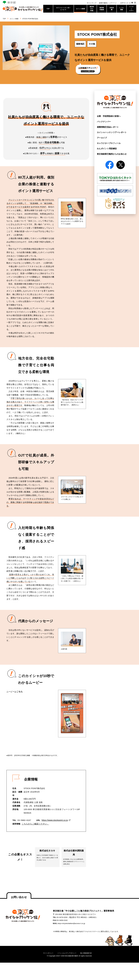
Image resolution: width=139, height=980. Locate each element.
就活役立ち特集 (92, 9)
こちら (19, 692)
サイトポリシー (46, 956)
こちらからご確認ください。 (34, 824)
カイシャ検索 (80, 9)
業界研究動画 (102, 9)
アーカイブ (102, 138)
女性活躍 (112, 9)
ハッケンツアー (131, 9)
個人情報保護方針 (89, 956)
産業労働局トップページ (108, 3)
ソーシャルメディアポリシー (67, 956)
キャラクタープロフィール (108, 143)
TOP (48, 9)
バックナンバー (103, 122)
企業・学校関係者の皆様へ (108, 116)
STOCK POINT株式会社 (37, 18)
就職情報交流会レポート (107, 127)
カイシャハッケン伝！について (63, 9)
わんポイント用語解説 (106, 149)
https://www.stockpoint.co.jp (54, 820)
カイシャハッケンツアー (111, 132)
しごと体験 (122, 9)
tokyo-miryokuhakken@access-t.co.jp (72, 926)
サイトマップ (92, 3)
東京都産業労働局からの (111, 154)
